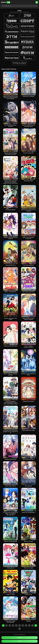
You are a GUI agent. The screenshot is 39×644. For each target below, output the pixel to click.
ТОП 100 (20, 641)
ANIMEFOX (5, 2)
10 (32, 625)
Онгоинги (20, 638)
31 (19, 629)
